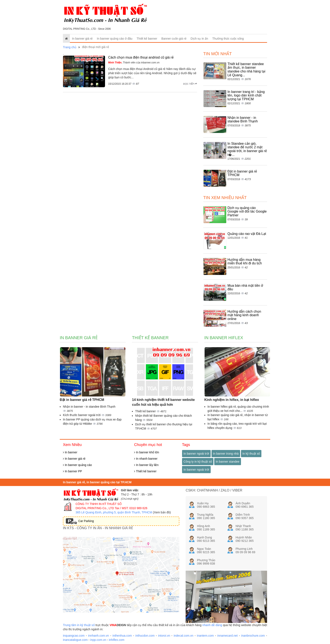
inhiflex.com (117, 640)
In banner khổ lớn (147, 452)
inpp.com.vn (98, 640)
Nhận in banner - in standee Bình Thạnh (243, 120)
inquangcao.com (74, 636)
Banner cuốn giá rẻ (174, 39)
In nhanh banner (146, 459)
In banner (70, 452)
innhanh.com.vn (99, 636)
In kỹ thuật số (251, 454)
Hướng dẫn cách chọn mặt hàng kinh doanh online (244, 315)
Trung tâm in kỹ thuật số (79, 625)
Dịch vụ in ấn (199, 39)
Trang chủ (70, 47)
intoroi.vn (164, 636)
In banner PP (73, 471)
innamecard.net (228, 636)
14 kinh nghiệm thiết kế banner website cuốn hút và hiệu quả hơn (163, 402)
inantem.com (205, 636)
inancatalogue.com (75, 640)
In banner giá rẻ (82, 39)
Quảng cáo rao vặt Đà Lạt (247, 234)
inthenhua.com (122, 636)
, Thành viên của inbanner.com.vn (134, 63)
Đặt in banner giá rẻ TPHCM (82, 400)
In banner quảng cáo (77, 465)
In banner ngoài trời (196, 454)
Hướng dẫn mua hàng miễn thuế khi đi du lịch (245, 262)
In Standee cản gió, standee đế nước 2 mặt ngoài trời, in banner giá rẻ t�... (247, 149)
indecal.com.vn (183, 636)
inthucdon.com (145, 636)
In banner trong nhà (226, 454)
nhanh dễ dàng (212, 625)
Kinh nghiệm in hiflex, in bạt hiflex (232, 400)
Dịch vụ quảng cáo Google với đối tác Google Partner (247, 212)
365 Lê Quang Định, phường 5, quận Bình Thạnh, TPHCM (114, 512)
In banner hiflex (224, 338)
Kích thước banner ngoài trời (82, 415)
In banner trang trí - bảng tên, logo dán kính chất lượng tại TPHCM (246, 95)
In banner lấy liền (146, 465)
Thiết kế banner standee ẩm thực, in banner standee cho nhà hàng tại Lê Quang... (246, 70)
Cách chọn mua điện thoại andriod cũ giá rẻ (141, 57)
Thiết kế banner (147, 39)
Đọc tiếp (190, 84)
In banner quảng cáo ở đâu (115, 39)
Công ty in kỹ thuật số (198, 462)
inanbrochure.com (253, 636)
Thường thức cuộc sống (228, 39)
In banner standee (228, 462)
